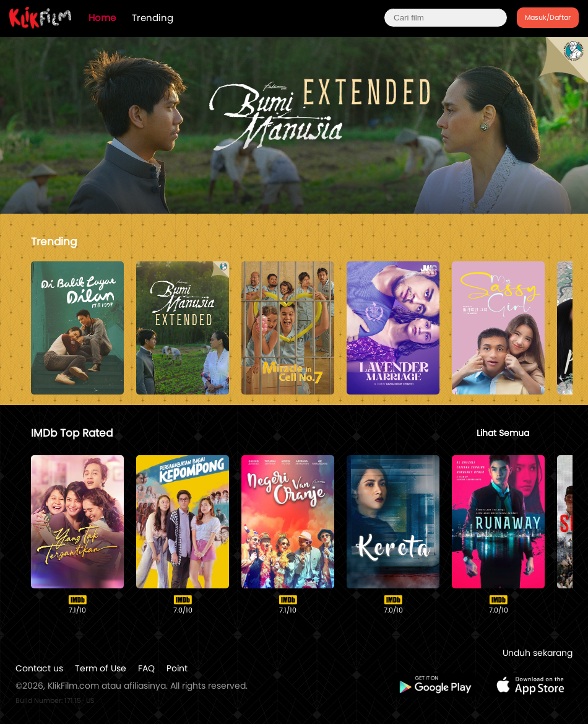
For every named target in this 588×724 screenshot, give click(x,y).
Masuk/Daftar (548, 17)
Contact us (39, 668)
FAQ (146, 668)
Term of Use (101, 668)
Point (177, 668)
